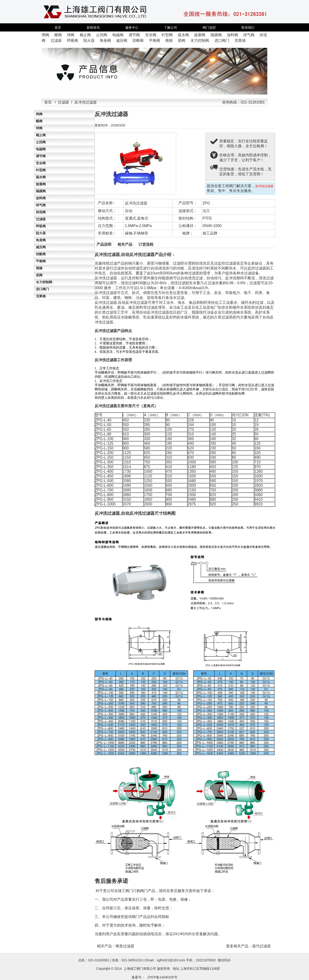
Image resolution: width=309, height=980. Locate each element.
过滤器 (63, 102)
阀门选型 (209, 28)
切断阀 (41, 254)
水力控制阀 (44, 282)
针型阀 (41, 170)
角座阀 (41, 240)
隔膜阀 (41, 191)
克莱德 (41, 296)
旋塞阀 (41, 184)
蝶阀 (39, 121)
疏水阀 (41, 177)
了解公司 (171, 28)
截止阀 (41, 135)
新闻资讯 (93, 28)
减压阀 (41, 247)
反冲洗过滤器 (136, 203)
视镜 (39, 268)
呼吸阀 (41, 226)
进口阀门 (42, 289)
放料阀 (41, 198)
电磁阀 (41, 149)
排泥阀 (41, 212)
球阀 (39, 128)
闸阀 (39, 114)
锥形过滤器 (125, 946)
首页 (58, 28)
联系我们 (248, 28)
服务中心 (132, 28)
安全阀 (41, 163)
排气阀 (41, 205)
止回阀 (41, 142)
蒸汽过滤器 (261, 946)
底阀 (39, 275)
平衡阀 (41, 261)
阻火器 (41, 233)
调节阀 (41, 156)
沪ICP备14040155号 (162, 977)
